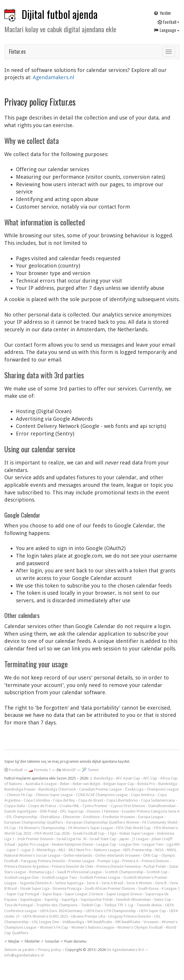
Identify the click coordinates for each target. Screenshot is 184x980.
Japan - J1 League (134, 839)
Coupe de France (42, 806)
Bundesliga (168, 784)
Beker (65, 784)
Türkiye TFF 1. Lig (119, 905)
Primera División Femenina (119, 866)
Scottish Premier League (100, 877)
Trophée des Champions (57, 905)
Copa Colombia (37, 800)
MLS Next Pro (80, 850)
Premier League (81, 861)
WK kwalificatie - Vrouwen (137, 922)
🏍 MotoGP (66, 770)
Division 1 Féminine (103, 811)
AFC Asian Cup (128, 778)
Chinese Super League (54, 795)
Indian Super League (137, 833)
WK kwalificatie (100, 922)
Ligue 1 (13, 850)
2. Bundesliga (101, 778)
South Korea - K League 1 (159, 888)
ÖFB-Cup (151, 855)
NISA (160, 850)
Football (168, 22)
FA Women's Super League (91, 828)
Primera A (130, 861)
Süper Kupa (52, 894)
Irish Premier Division (35, 839)
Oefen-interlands (78, 855)
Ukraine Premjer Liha (88, 916)
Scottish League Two (59, 877)
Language (166, 30)
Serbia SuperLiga (69, 883)
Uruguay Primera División (130, 916)
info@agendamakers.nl (24, 955)
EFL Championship (22, 817)
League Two (153, 844)
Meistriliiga (46, 850)
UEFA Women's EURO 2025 (45, 916)
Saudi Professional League (79, 872)
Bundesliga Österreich (57, 789)
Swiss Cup (163, 899)
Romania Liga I (42, 872)
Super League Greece (124, 894)
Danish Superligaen (21, 811)
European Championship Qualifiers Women (103, 822)
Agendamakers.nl (53, 77)
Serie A (92, 883)
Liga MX (173, 844)
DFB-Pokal (49, 811)
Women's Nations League (93, 927)
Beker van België (86, 784)
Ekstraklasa (50, 817)
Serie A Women (139, 883)
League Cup (106, 844)
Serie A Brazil (112, 883)
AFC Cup (150, 778)
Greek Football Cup (89, 833)
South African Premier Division (110, 888)
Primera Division (155, 861)
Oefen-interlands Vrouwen (118, 855)
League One (129, 844)
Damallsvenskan (162, 806)
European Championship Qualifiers (34, 822)
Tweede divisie (149, 905)
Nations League (107, 850)
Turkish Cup (91, 905)
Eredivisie (92, 817)
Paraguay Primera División (43, 861)
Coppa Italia (15, 806)
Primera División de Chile (73, 866)
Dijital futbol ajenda (60, 14)
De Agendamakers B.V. (126, 950)
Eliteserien (72, 817)
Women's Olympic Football (140, 927)
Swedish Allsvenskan (133, 899)
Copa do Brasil (91, 800)
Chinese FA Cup (20, 795)
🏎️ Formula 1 (40, 770)
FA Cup (10, 828)
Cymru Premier (95, 806)
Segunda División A (36, 883)
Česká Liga (134, 789)
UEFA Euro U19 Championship (111, 911)
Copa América (143, 795)
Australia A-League (41, 784)
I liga (112, 833)
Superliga (69, 899)
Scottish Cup (157, 872)
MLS (62, 850)
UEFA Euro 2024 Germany (61, 911)
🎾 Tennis (90, 770)
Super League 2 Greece (84, 894)
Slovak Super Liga (35, 888)
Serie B (161, 883)
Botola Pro (146, 784)
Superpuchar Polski (97, 899)
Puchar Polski (155, 866)
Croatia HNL (69, 806)
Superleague (31, 899)
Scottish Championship (124, 872)
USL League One (45, 922)
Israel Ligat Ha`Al (71, 839)
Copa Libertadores (122, 800)
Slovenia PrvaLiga (67, 888)
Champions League (163, 789)
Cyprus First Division (128, 806)
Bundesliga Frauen (20, 789)
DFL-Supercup (72, 811)
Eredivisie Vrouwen (119, 817)
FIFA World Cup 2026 (52, 833)
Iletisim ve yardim (19, 950)
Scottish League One (21, 877)
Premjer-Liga (108, 861)
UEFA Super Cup (153, 911)
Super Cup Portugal (23, 894)
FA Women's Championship (42, 828)
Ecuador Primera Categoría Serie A (151, 811)
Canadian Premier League (100, 789)
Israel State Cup (103, 839)
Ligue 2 (28, 850)
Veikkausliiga (73, 922)
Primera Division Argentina (27, 866)
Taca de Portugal (19, 905)
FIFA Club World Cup (133, 828)
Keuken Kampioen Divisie (73, 844)
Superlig (51, 899)
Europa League (151, 817)
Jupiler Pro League (33, 844)
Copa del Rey (64, 800)
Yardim (162, 13)
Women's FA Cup (54, 927)
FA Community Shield (160, 822)
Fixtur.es (17, 51)
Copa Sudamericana (158, 800)
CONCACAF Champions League (102, 795)
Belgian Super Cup (119, 784)
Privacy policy (50, 950)
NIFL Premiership (138, 850)
